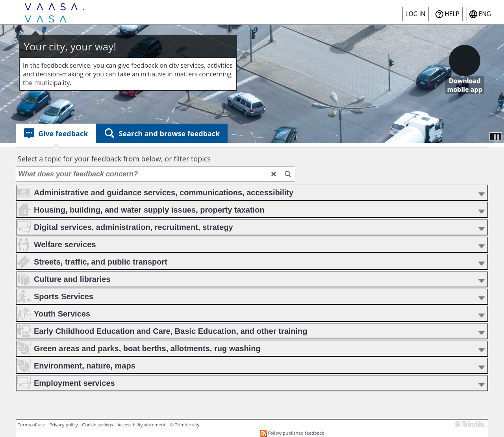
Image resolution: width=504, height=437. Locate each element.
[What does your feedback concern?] (156, 174)
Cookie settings (98, 425)
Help (452, 14)
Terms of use (31, 425)
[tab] (56, 133)
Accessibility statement (141, 425)
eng (485, 14)
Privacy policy (63, 425)
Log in (416, 14)
